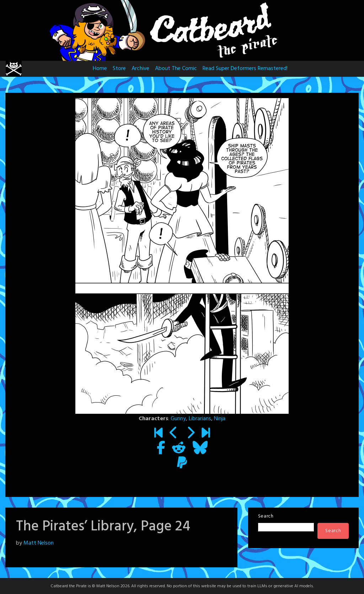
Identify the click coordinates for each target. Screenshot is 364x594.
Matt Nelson (39, 543)
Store (119, 69)
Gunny (178, 419)
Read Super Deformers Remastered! (245, 69)
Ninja (220, 419)
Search (266, 516)
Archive (140, 69)
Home (100, 69)
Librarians (200, 419)
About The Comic (176, 69)
